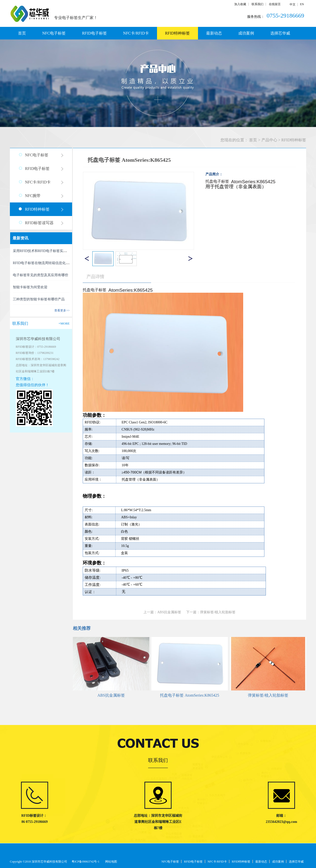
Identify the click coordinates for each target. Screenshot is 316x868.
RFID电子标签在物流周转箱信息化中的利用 (46, 263)
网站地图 (110, 862)
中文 (293, 4)
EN (302, 4)
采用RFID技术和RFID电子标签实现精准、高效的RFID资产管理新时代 (66, 251)
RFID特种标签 (294, 140)
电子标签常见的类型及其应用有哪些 (40, 275)
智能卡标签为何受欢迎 (30, 287)
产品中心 (269, 140)
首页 (22, 33)
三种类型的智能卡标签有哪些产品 (39, 299)
